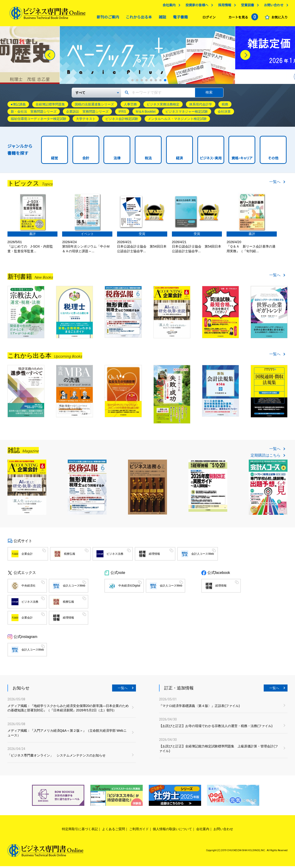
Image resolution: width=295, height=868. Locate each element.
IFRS (122, 113)
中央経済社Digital (129, 587)
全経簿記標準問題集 (50, 106)
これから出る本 (138, 18)
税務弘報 (70, 556)
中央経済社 (28, 587)
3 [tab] (142, 82)
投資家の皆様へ (197, 6)
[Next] (245, 57)
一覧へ (275, 184)
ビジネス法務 (115, 556)
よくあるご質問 (114, 831)
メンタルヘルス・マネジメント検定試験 (177, 121)
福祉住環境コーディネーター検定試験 (39, 121)
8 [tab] (165, 82)
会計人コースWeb (203, 556)
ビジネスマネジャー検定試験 (187, 113)
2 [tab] (137, 82)
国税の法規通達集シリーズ (94, 106)
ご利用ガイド (139, 831)
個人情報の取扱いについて (172, 831)
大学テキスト (86, 121)
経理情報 (154, 556)
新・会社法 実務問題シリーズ (34, 113)
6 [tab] (156, 82)
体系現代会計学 (201, 106)
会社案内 (169, 6)
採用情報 (225, 6)
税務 (225, 106)
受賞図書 (248, 6)
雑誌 (161, 18)
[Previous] (50, 57)
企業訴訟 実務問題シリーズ (87, 113)
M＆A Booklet (146, 113)
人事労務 (130, 106)
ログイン (209, 18)
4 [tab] (146, 82)
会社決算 (224, 113)
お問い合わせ (274, 6)
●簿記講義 (18, 106)
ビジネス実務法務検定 (163, 106)
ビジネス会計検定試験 (122, 121)
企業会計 (27, 556)
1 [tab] (132, 82)
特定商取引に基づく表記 (80, 831)
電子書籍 (179, 18)
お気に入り (279, 18)
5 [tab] (151, 82)
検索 (209, 94)
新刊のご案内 (107, 18)
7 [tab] (160, 82)
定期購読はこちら (266, 457)
